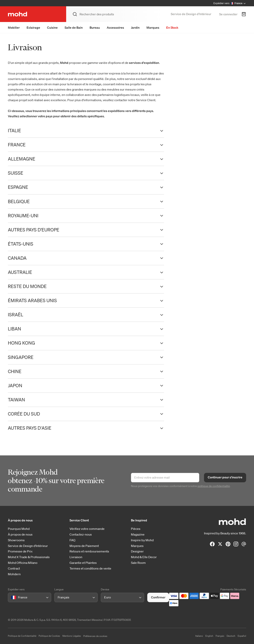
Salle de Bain (74, 28)
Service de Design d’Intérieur (191, 14)
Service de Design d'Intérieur (28, 546)
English (209, 636)
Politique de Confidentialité (22, 636)
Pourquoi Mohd (19, 529)
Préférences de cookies (95, 636)
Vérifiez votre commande (87, 529)
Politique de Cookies (49, 636)
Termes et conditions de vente (90, 568)
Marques (153, 28)
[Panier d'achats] (244, 14)
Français (220, 636)
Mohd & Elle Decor (144, 557)
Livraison (76, 557)
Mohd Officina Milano (23, 563)
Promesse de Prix (20, 551)
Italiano (199, 636)
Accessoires (115, 28)
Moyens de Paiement (84, 546)
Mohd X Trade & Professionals (29, 557)
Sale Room (138, 563)
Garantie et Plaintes (83, 563)
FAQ (72, 540)
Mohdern (14, 574)
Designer (137, 551)
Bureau (95, 28)
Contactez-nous (81, 534)
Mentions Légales (72, 636)
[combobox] (12, 597)
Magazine (138, 534)
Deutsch (231, 636)
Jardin (135, 28)
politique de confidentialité (214, 486)
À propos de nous (20, 534)
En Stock (172, 28)
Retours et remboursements (89, 551)
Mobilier (14, 28)
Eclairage (33, 28)
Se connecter (228, 14)
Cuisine (52, 28)
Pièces (136, 529)
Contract (14, 568)
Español (242, 636)
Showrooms (16, 540)
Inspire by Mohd (142, 540)
